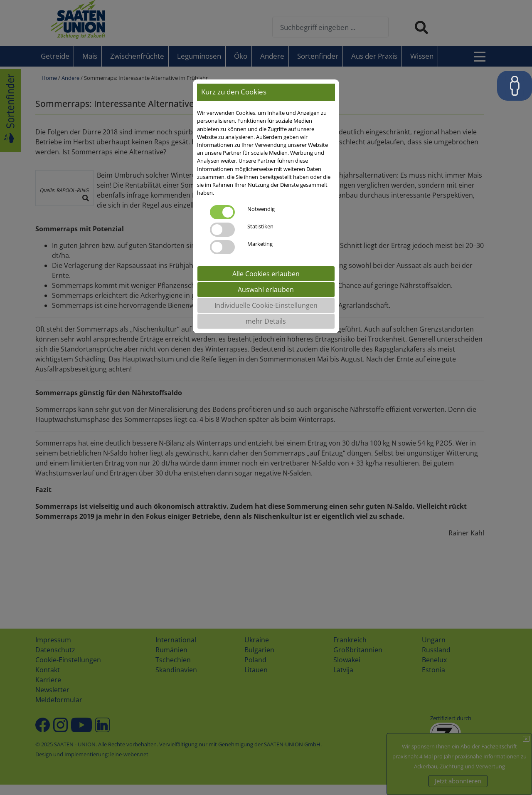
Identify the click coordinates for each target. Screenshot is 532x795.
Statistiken (260, 226)
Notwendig (261, 209)
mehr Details (266, 321)
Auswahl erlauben (266, 290)
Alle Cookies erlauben (266, 274)
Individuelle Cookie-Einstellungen (266, 305)
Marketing (260, 244)
